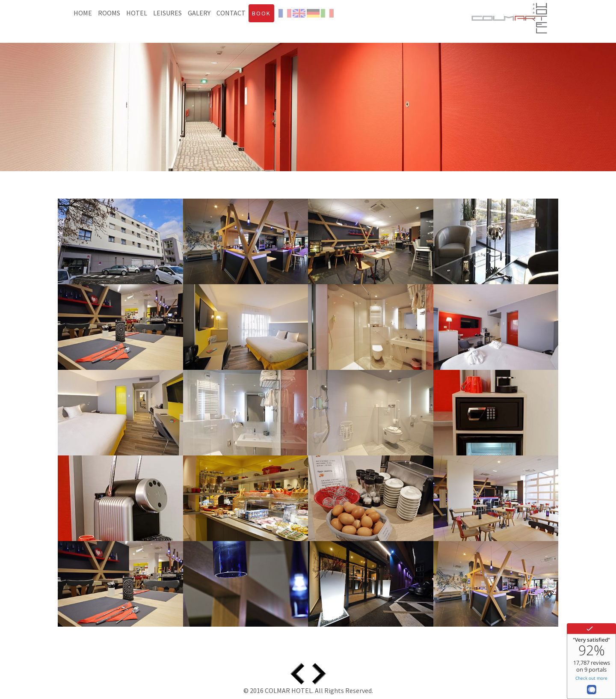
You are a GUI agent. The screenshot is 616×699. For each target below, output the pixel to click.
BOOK (261, 13)
